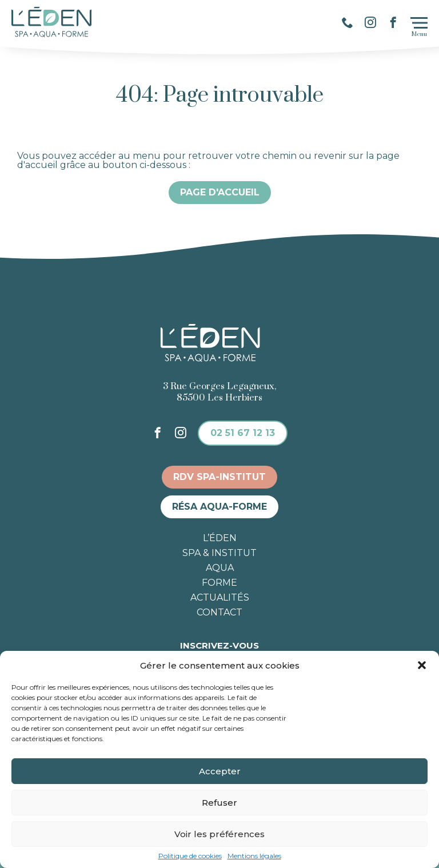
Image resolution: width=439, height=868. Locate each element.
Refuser (219, 803)
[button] (422, 665)
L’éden (220, 538)
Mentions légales (254, 856)
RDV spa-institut (219, 477)
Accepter (220, 771)
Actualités (220, 598)
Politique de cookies (190, 856)
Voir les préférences (219, 834)
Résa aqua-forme (219, 507)
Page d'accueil (220, 192)
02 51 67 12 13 (243, 433)
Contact (219, 613)
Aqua (220, 568)
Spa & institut (219, 553)
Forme (219, 583)
